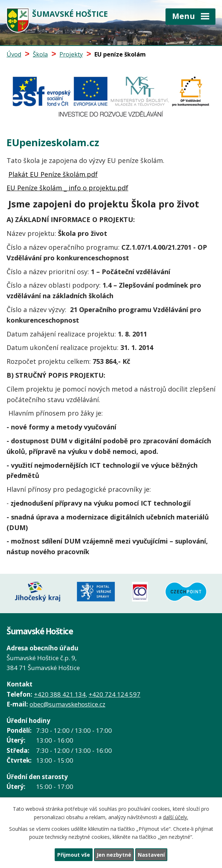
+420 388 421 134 (60, 694)
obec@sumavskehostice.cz (67, 703)
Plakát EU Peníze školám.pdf (53, 174)
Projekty (71, 54)
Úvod (14, 54)
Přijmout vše (74, 855)
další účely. (176, 817)
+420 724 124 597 (114, 694)
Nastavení (151, 855)
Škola (40, 54)
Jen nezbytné (114, 855)
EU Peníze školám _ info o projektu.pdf (67, 188)
